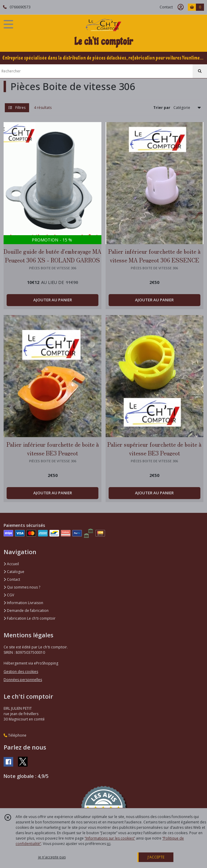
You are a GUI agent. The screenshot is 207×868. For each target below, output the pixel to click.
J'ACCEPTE (156, 857)
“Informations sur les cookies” (110, 838)
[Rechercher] (200, 71)
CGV (9, 595)
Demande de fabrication (26, 611)
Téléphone (15, 735)
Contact (166, 7)
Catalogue (14, 572)
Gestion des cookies (21, 672)
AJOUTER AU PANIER (53, 300)
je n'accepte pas (52, 857)
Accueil (11, 564)
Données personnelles (23, 680)
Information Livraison (23, 603)
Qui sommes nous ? (22, 587)
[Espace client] (181, 7)
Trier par (162, 108)
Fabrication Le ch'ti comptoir (30, 618)
